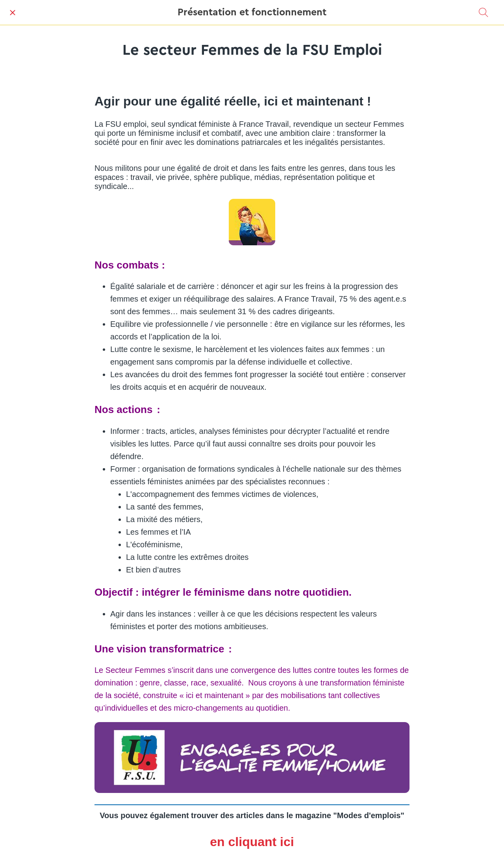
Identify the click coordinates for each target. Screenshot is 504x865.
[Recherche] (484, 13)
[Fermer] (13, 13)
